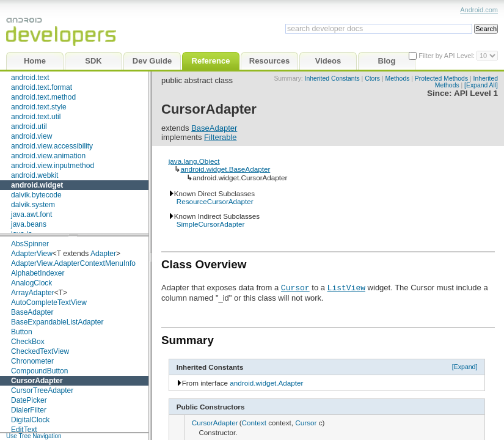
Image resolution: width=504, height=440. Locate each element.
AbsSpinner (30, 244)
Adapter (103, 254)
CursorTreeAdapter (42, 391)
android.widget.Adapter (266, 383)
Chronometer (32, 361)
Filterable (220, 137)
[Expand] (465, 367)
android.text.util (36, 117)
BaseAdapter (32, 312)
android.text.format (42, 87)
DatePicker (29, 400)
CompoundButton (39, 371)
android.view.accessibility (52, 146)
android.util (29, 127)
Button (22, 332)
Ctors (372, 79)
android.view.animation (48, 156)
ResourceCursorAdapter (215, 201)
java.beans (29, 224)
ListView (346, 287)
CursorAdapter (37, 381)
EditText (24, 430)
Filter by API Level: (447, 56)
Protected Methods (441, 79)
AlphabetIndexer (38, 273)
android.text (30, 78)
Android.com (479, 10)
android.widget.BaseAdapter (225, 169)
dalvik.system (33, 205)
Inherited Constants (332, 79)
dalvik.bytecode (36, 195)
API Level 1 (476, 93)
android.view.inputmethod (53, 166)
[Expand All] (481, 85)
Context (254, 423)
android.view (31, 136)
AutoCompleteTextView (49, 302)
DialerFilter (29, 410)
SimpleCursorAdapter (211, 224)
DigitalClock (30, 420)
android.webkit (35, 175)
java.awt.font (31, 215)
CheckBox (28, 342)
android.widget (37, 185)
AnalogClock (31, 283)
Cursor (295, 287)
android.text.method (43, 97)
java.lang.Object (194, 161)
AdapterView (32, 254)
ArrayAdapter (33, 293)
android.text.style (39, 107)
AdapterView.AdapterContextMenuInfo (73, 263)
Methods (398, 79)
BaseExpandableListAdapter (57, 322)
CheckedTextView (40, 351)
